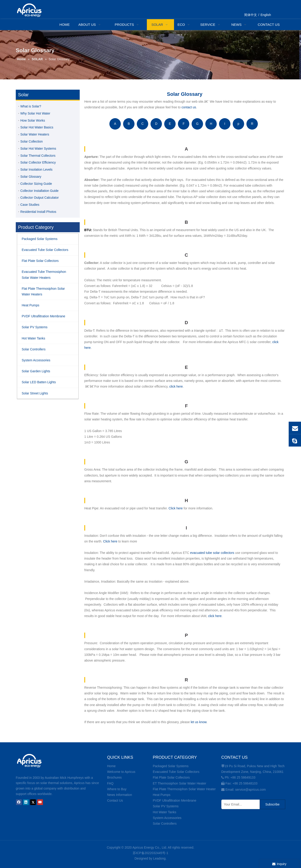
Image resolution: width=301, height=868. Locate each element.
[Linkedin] (26, 802)
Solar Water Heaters (35, 134)
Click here (176, 508)
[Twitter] (33, 802)
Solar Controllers (165, 824)
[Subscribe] (272, 804)
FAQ (110, 783)
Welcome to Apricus (121, 772)
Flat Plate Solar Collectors (171, 777)
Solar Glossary (31, 177)
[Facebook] (19, 802)
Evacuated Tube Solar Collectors (176, 772)
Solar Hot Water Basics (37, 127)
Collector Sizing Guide (36, 184)
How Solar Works (33, 120)
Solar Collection (32, 141)
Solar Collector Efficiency (38, 162)
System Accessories (167, 818)
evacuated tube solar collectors (212, 553)
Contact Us (115, 800)
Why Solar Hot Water (35, 113)
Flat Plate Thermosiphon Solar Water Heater (184, 789)
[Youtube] (40, 802)
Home (111, 766)
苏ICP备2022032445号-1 (150, 853)
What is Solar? (31, 106)
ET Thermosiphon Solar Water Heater (180, 783)
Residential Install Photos (38, 212)
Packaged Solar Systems (171, 766)
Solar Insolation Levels (36, 169)
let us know (199, 722)
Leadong (160, 858)
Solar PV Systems (166, 806)
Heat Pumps (162, 795)
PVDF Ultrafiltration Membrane (175, 800)
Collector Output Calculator (40, 198)
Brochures (114, 777)
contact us (189, 107)
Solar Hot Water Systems (38, 149)
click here (176, 386)
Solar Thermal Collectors (38, 156)
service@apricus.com (251, 790)
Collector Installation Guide (39, 191)
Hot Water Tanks (165, 812)
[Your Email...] (240, 804)
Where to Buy (117, 789)
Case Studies (30, 205)
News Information (120, 795)
